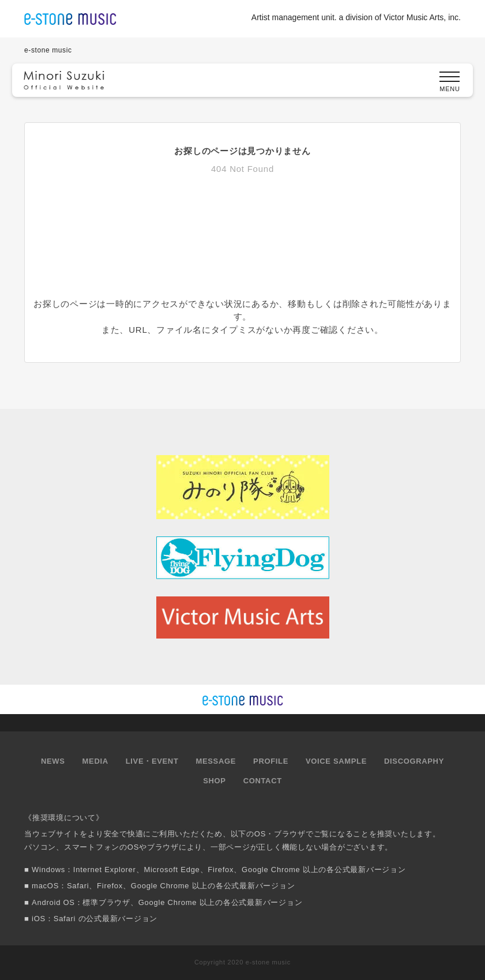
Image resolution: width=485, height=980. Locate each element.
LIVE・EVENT (152, 761)
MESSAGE (216, 761)
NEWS (53, 761)
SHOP (214, 781)
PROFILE (271, 761)
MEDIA (95, 761)
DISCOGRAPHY (414, 761)
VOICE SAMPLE (336, 761)
